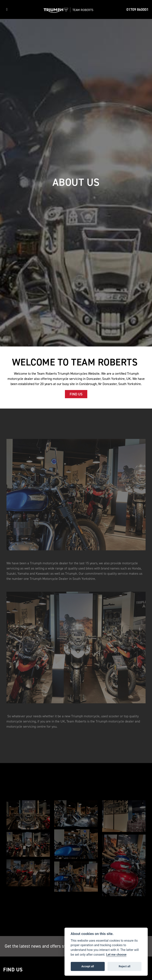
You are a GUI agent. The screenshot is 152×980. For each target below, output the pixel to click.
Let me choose (116, 955)
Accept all (88, 966)
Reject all (124, 966)
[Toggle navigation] (7, 9)
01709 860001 (137, 9)
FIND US (76, 394)
